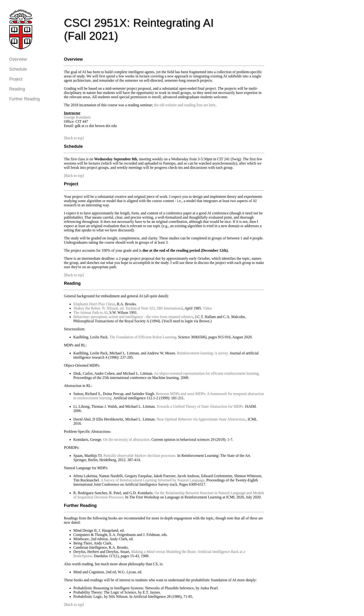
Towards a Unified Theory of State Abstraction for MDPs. (200, 406)
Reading (17, 89)
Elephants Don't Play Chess (94, 304)
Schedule (18, 69)
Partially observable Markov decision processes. (140, 456)
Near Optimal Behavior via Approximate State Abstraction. (201, 419)
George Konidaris (77, 117)
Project (16, 79)
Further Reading (25, 99)
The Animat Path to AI (90, 312)
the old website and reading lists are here (185, 105)
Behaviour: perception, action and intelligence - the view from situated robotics (133, 317)
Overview (18, 59)
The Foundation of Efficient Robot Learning (143, 337)
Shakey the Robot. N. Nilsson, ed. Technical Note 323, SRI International (128, 308)
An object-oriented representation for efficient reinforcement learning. (207, 373)
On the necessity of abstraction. (127, 440)
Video (207, 308)
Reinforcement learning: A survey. (203, 353)
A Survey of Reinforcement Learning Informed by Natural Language (152, 480)
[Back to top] (74, 138)
